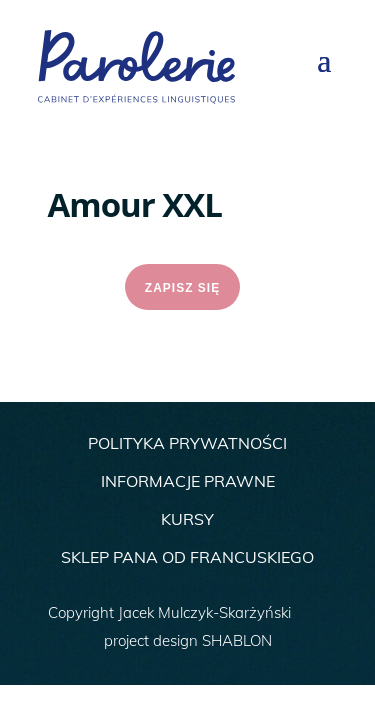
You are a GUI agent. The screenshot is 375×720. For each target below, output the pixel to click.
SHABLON (237, 640)
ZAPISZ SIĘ (182, 288)
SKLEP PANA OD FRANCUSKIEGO (187, 557)
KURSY (187, 519)
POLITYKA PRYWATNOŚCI (187, 443)
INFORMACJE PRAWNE (188, 481)
